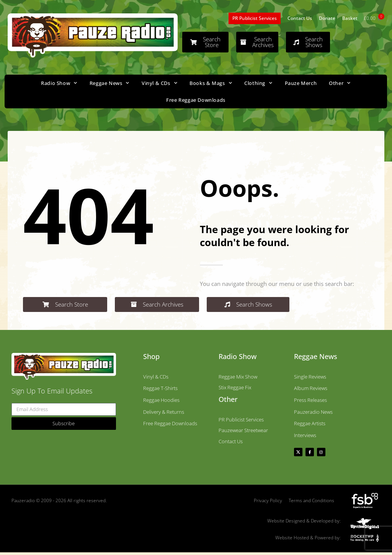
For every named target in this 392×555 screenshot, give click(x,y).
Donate (327, 18)
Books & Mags (211, 83)
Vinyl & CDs (159, 83)
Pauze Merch (301, 83)
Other (340, 83)
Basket (350, 18)
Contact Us (300, 18)
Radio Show (59, 83)
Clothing (258, 83)
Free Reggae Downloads (196, 100)
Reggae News (109, 83)
